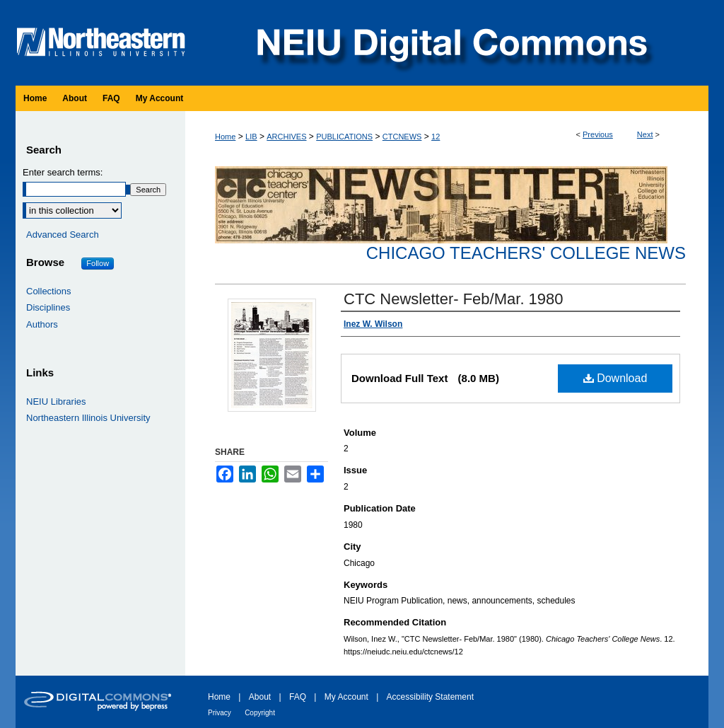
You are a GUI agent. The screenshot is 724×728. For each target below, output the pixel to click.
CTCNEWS (402, 137)
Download (615, 378)
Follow (98, 263)
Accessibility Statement (430, 697)
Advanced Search (63, 235)
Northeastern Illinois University (88, 418)
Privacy (220, 713)
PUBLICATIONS (344, 137)
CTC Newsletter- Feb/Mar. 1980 (454, 299)
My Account (346, 697)
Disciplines (48, 307)
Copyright (260, 713)
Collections (49, 291)
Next (645, 134)
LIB (251, 137)
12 (436, 137)
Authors (42, 324)
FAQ (298, 697)
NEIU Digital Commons (450, 43)
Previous (598, 134)
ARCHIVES (286, 137)
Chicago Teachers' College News (526, 253)
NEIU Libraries (56, 401)
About (260, 697)
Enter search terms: (63, 172)
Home (225, 137)
